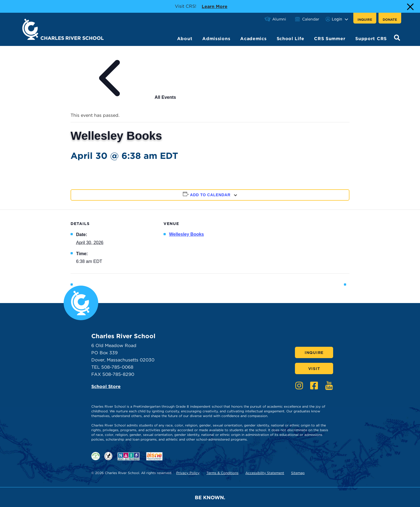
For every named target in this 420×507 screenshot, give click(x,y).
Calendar (311, 19)
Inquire (365, 20)
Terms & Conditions (222, 473)
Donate (390, 20)
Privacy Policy (188, 473)
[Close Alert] (410, 6)
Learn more (215, 6)
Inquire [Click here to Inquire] (314, 353)
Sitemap (298, 473)
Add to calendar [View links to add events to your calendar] (210, 195)
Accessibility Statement (265, 473)
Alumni (279, 19)
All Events (123, 97)
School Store (106, 386)
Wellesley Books (186, 234)
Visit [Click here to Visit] (314, 369)
